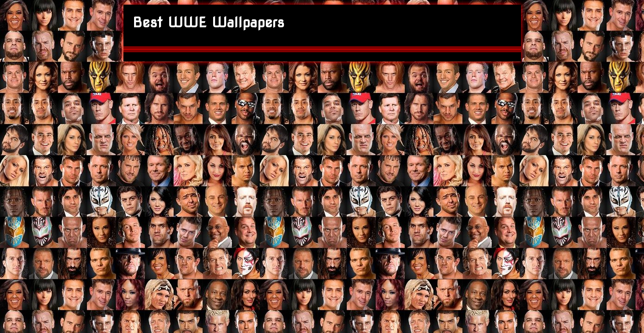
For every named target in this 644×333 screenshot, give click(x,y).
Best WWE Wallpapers (209, 22)
